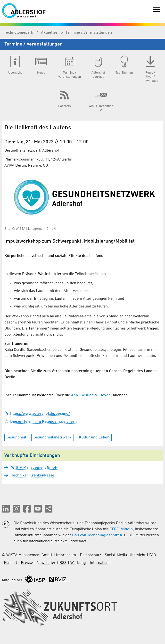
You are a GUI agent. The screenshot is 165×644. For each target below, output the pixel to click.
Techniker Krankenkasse (32, 475)
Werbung (78, 563)
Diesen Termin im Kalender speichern (41, 422)
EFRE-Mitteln (121, 529)
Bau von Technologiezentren (97, 535)
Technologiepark (19, 33)
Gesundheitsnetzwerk (53, 437)
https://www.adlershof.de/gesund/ (37, 414)
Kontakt (10, 563)
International (101, 563)
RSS (63, 563)
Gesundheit (16, 437)
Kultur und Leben (94, 437)
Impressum (66, 555)
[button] (6, 509)
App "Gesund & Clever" (91, 395)
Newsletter (46, 563)
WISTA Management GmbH (34, 468)
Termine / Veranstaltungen (89, 33)
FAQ (153, 555)
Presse (27, 563)
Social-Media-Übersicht (125, 555)
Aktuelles (50, 33)
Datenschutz (90, 555)
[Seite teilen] (49, 509)
